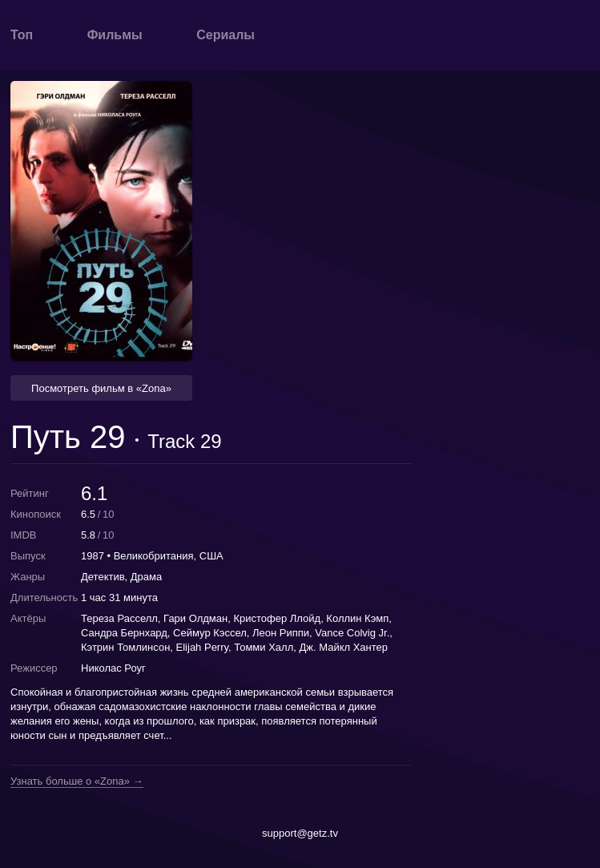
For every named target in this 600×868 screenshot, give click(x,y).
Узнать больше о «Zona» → (77, 781)
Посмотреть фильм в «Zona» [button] (101, 388)
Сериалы (226, 35)
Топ (22, 35)
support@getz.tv (300, 833)
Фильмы (115, 35)
